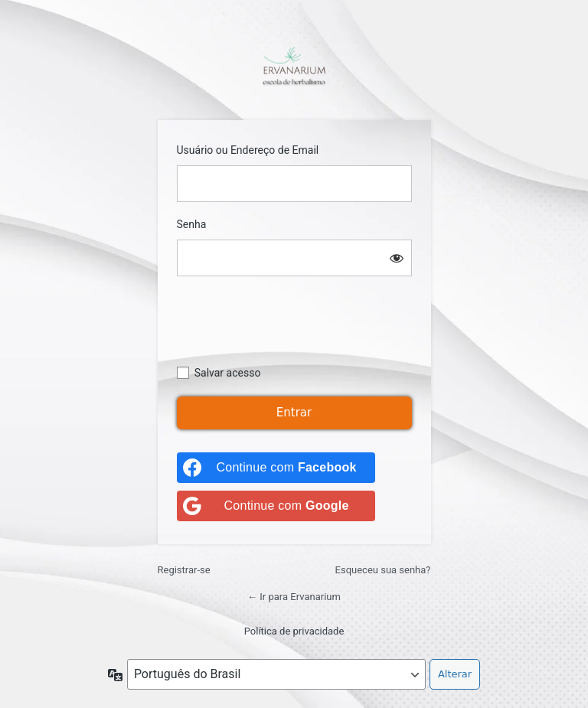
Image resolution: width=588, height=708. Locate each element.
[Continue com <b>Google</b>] (276, 506)
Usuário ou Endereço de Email (248, 150)
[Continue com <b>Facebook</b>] (276, 468)
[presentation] (293, 328)
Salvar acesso (228, 373)
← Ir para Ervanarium (294, 597)
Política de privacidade (294, 631)
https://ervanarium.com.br (294, 66)
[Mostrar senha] (397, 258)
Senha (192, 224)
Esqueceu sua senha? (383, 570)
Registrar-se (184, 570)
